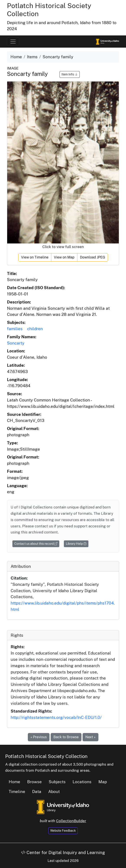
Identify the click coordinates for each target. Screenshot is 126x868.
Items (32, 57)
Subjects (57, 782)
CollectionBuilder (71, 821)
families (15, 329)
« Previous (39, 737)
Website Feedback (63, 831)
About (54, 791)
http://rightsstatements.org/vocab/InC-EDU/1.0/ (56, 717)
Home (16, 57)
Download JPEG (93, 257)
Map (103, 782)
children (35, 329)
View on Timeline (35, 257)
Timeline (17, 791)
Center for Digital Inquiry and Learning (63, 853)
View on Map (64, 257)
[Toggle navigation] (13, 42)
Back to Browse (66, 737)
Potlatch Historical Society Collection (46, 756)
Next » (90, 737)
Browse (34, 782)
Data (37, 791)
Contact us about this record (36, 544)
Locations (82, 782)
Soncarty (16, 343)
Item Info (70, 74)
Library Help (76, 544)
